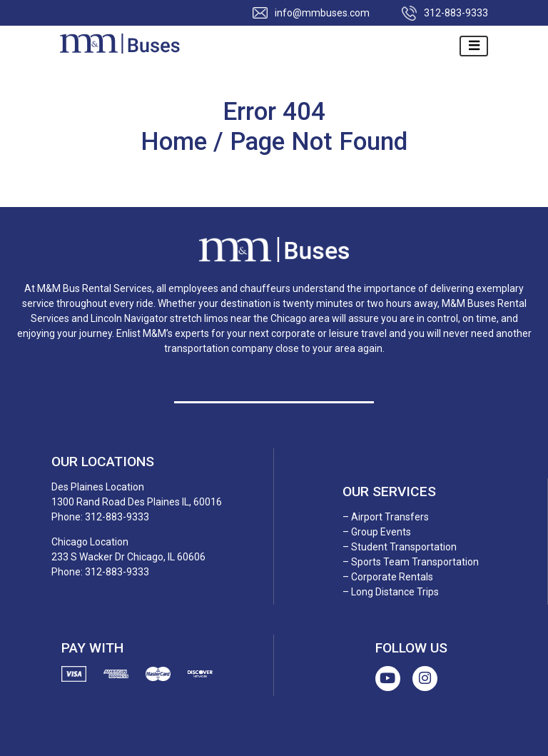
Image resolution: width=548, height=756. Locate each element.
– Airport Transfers (386, 517)
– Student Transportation (400, 547)
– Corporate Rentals (388, 577)
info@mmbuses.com (322, 13)
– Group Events (377, 532)
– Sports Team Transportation (411, 562)
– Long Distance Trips (391, 592)
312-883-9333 (456, 13)
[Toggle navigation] (474, 46)
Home (177, 142)
